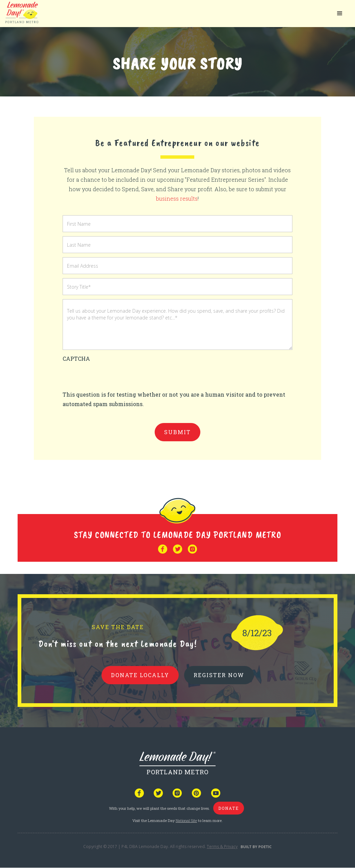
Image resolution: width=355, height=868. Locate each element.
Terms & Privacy (222, 847)
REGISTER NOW (219, 675)
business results (177, 198)
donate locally (140, 675)
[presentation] (114, 377)
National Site (186, 820)
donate (229, 808)
